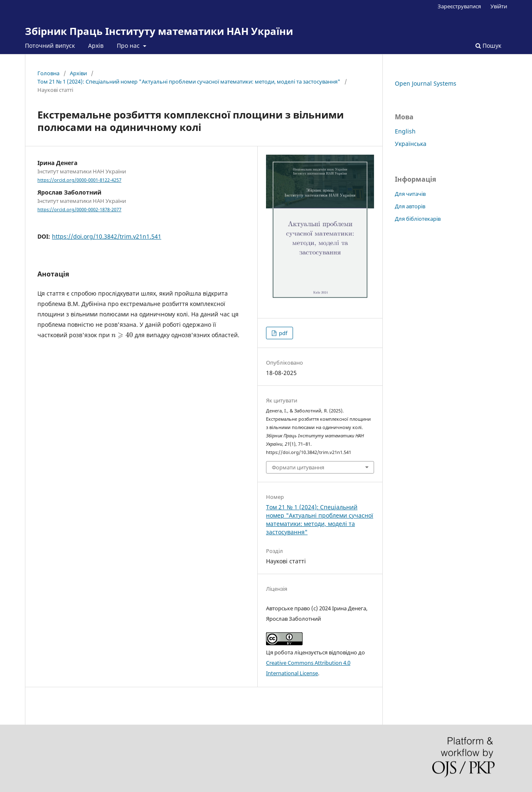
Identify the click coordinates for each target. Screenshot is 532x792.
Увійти (499, 6)
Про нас (129, 46)
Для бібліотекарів (418, 219)
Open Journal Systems (426, 83)
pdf (282, 333)
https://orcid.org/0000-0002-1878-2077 (79, 210)
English (405, 131)
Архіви (78, 73)
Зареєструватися (459, 6)
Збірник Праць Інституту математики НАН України (159, 31)
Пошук (488, 46)
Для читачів (410, 194)
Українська (411, 144)
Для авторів (410, 206)
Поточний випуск (50, 46)
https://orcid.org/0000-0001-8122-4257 (79, 180)
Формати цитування (298, 467)
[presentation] (122, 335)
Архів (96, 46)
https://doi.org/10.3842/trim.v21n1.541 (107, 236)
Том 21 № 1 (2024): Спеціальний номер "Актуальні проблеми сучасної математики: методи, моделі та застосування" (189, 81)
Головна (48, 73)
